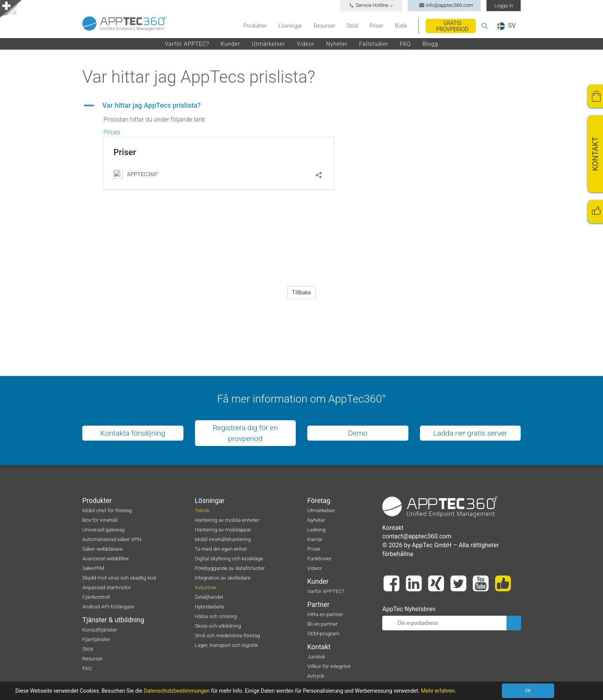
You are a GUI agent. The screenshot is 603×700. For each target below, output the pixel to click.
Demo (358, 433)
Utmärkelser (269, 44)
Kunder (231, 44)
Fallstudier (374, 44)
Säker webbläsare (102, 549)
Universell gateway (104, 530)
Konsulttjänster (100, 630)
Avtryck (316, 676)
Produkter (255, 26)
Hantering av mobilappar (223, 530)
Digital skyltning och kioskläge (229, 558)
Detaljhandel (209, 597)
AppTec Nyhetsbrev (409, 609)
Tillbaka (302, 292)
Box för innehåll (100, 520)
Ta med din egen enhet (221, 549)
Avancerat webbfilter (106, 558)
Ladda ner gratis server (470, 433)
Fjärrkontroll (96, 597)
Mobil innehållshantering (223, 539)
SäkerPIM (93, 568)
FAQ (405, 44)
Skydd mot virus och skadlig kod (119, 578)
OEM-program (323, 633)
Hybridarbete (210, 606)
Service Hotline (371, 5)
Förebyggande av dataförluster (230, 568)
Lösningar (290, 26)
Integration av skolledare (223, 578)
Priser (376, 26)
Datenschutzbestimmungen (177, 691)
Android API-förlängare (108, 606)
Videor (306, 44)
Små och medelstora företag (227, 635)
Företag (319, 501)
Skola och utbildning (218, 626)
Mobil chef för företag (107, 510)
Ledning (316, 530)
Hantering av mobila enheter (227, 520)
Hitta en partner (325, 614)
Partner (318, 605)
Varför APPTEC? (187, 44)
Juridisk (316, 657)
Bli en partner (322, 624)
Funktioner (319, 558)
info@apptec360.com (444, 5)
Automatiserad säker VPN (112, 539)
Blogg (430, 44)
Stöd (352, 26)
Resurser (325, 26)
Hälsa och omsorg (216, 616)
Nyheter (337, 44)
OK (528, 691)
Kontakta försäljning (133, 433)
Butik (401, 26)
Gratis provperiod (452, 26)
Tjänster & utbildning (113, 620)
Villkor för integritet (329, 666)
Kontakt (319, 647)
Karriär (315, 539)
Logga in (504, 6)
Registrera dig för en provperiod (245, 433)
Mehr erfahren (438, 691)
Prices (112, 132)
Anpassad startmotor (107, 587)
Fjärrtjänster (96, 639)
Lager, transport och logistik (227, 645)
